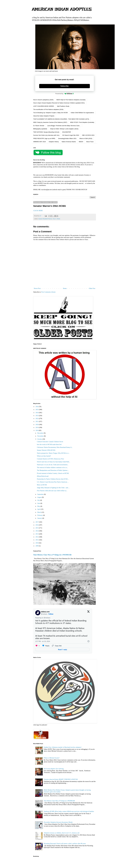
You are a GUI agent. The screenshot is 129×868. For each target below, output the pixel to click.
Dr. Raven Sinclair (39, 126)
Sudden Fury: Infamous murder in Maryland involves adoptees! (63, 747)
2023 (37, 416)
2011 (37, 540)
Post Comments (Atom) (48, 292)
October (40, 439)
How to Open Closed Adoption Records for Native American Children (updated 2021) (59, 103)
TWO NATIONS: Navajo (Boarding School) (46, 132)
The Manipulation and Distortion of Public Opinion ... (53, 470)
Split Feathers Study (63, 106)
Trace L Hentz (56, 219)
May (39, 506)
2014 (37, 531)
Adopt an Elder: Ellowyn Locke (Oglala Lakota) (64, 129)
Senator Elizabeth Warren (45, 219)
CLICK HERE (38, 211)
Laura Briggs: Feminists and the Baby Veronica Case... (64, 126)
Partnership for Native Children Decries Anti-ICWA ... (53, 479)
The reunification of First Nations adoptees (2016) (48, 109)
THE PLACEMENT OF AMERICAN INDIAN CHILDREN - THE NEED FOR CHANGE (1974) (61, 119)
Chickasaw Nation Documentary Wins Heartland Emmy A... (55, 447)
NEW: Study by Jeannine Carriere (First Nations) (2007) (50, 122)
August (40, 497)
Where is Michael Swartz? (52, 758)
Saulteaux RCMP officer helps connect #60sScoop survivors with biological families (69, 811)
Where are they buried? (44, 456)
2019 (37, 428)
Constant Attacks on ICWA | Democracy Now (50, 459)
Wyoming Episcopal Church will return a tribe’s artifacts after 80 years (65, 844)
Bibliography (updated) (40, 129)
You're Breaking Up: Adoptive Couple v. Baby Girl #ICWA (51, 113)
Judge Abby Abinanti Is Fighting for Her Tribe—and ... (53, 488)
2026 (37, 407)
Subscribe (64, 86)
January (40, 518)
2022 (37, 419)
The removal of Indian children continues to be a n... (52, 468)
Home (65, 288)
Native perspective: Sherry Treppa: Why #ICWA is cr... (53, 453)
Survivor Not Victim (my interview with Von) (46, 135)
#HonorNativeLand (43, 476)
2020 (37, 425)
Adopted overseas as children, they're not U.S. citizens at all (62, 833)
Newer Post (37, 288)
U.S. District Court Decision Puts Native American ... (53, 482)
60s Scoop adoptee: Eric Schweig (54, 769)
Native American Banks (69, 142)
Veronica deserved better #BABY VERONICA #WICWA (61, 779)
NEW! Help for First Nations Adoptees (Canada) (71, 100)
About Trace (90, 142)
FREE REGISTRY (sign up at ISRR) (44, 138)
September (41, 494)
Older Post (92, 288)
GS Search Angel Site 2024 (71, 135)
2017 (37, 522)
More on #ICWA (42, 485)
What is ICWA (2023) (86, 138)
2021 (37, 421)
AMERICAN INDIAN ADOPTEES (62, 9)
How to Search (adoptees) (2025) (43, 100)
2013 (37, 534)
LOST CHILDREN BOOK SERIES (44, 106)
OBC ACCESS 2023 (88, 135)
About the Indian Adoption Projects (44, 116)
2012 (37, 537)
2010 (37, 543)
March (39, 512)
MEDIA (81, 142)
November (41, 436)
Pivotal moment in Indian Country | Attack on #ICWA (53, 473)
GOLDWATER (67, 132)
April (39, 509)
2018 (37, 430)
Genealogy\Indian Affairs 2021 (67, 138)
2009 (37, 546)
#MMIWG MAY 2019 (39, 142)
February (40, 515)
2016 (37, 525)
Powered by (64, 94)
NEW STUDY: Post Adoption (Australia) (82, 122)
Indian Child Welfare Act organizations (82, 113)
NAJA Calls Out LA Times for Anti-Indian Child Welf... (54, 462)
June (39, 503)
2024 (37, 413)
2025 (37, 410)
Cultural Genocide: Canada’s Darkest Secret (50, 442)
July (39, 500)
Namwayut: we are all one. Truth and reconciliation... (53, 465)
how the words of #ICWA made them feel (49, 445)
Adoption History (54, 142)
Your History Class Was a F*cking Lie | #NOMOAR (52, 555)
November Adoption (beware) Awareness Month (58, 822)
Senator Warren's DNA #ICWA (46, 450)
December (40, 433)
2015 (37, 528)
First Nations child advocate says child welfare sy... (52, 491)
